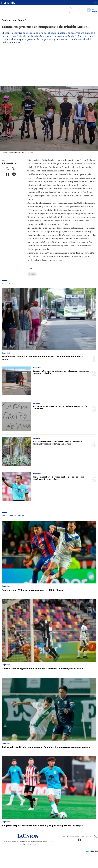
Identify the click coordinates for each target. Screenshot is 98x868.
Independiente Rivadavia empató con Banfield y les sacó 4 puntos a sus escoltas (46, 747)
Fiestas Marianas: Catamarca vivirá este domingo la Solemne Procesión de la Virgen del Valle (57, 443)
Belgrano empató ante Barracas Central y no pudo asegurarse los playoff (43, 826)
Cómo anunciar (87, 837)
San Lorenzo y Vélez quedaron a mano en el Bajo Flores (32, 590)
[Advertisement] (49, 67)
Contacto (65, 837)
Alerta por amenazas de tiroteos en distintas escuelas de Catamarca (60, 407)
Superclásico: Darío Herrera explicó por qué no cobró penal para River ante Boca (58, 478)
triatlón (32, 274)
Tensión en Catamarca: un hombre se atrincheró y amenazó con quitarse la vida (61, 372)
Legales (33, 844)
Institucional (75, 837)
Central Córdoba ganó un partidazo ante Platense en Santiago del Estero (42, 669)
